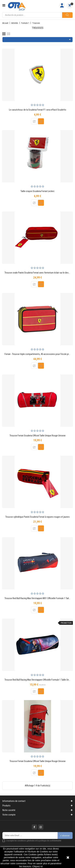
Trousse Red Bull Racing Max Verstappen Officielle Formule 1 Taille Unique (39, 680)
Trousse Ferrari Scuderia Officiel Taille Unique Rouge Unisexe (38, 436)
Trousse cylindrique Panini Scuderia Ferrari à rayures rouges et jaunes (37, 517)
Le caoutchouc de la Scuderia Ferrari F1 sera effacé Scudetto (38, 110)
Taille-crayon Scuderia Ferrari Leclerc (37, 191)
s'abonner (65, 836)
